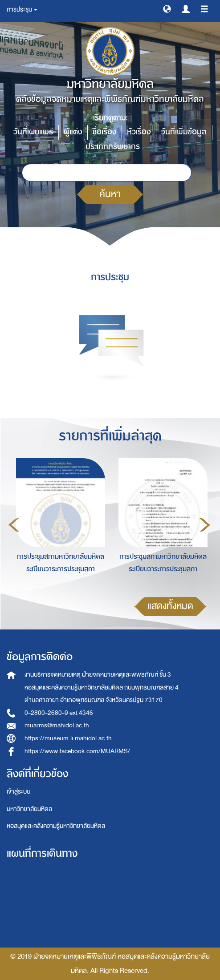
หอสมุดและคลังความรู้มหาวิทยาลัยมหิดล (56, 826)
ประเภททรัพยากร (113, 147)
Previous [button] (14, 525)
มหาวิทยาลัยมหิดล (29, 809)
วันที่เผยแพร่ (33, 132)
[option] (58, 524)
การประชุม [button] (22, 10)
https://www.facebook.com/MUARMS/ (77, 751)
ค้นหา (110, 194)
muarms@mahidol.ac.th (57, 725)
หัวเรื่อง (139, 132)
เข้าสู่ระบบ (18, 792)
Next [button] (205, 525)
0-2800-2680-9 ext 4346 (59, 713)
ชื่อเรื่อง (104, 132)
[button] (167, 8)
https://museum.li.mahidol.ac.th (68, 738)
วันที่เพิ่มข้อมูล (184, 132)
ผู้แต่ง (73, 132)
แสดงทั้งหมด (170, 606)
